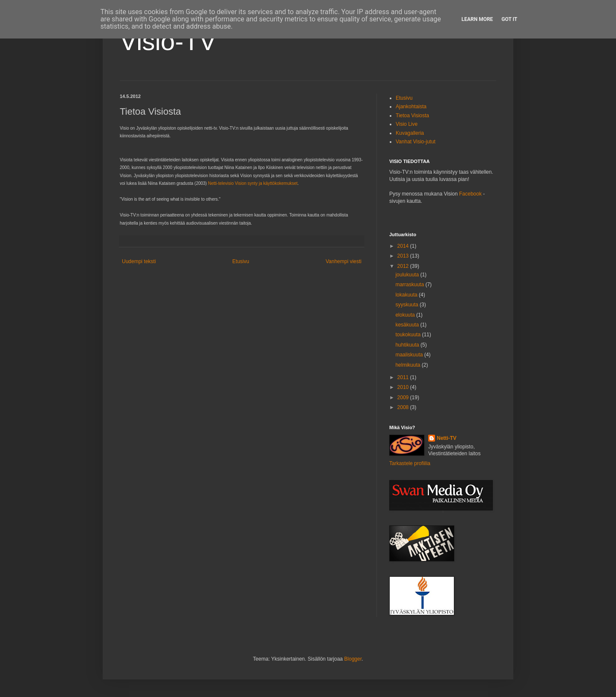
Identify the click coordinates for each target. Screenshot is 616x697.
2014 (404, 246)
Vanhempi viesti (344, 261)
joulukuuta (408, 275)
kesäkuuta (408, 325)
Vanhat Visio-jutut (416, 142)
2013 (404, 256)
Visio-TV (168, 41)
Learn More (477, 19)
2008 (404, 407)
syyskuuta (407, 305)
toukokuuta (409, 335)
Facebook (470, 194)
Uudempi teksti (139, 261)
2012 (404, 266)
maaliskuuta (410, 355)
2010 (404, 387)
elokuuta (406, 315)
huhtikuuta (408, 345)
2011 (404, 377)
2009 (404, 397)
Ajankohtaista (411, 107)
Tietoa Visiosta (412, 116)
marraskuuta (410, 285)
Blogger (353, 659)
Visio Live (407, 124)
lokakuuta (407, 295)
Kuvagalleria (410, 133)
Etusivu (241, 261)
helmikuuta (408, 365)
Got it (509, 19)
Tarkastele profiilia (410, 463)
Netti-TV (447, 438)
